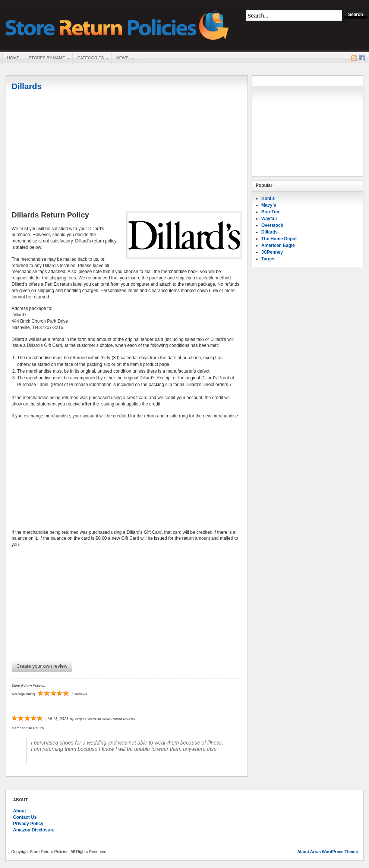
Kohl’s (268, 198)
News (122, 59)
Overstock (272, 225)
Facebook (362, 58)
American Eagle (278, 245)
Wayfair (269, 219)
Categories (90, 59)
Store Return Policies (117, 24)
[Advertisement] (127, 152)
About (20, 811)
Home (13, 58)
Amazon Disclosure (34, 830)
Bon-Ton (270, 212)
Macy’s (269, 205)
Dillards (27, 86)
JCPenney (272, 252)
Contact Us (25, 817)
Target (268, 259)
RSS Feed (354, 58)
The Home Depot (279, 239)
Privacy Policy (28, 824)
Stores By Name (47, 59)
